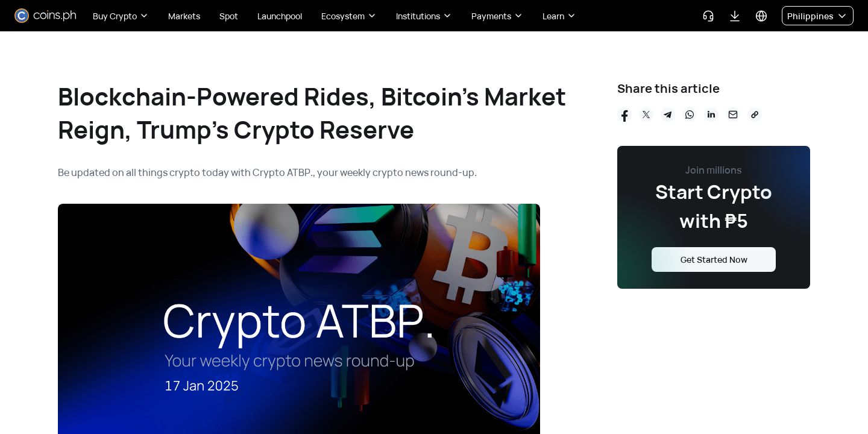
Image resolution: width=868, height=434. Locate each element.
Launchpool (280, 16)
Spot (229, 16)
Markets (184, 16)
